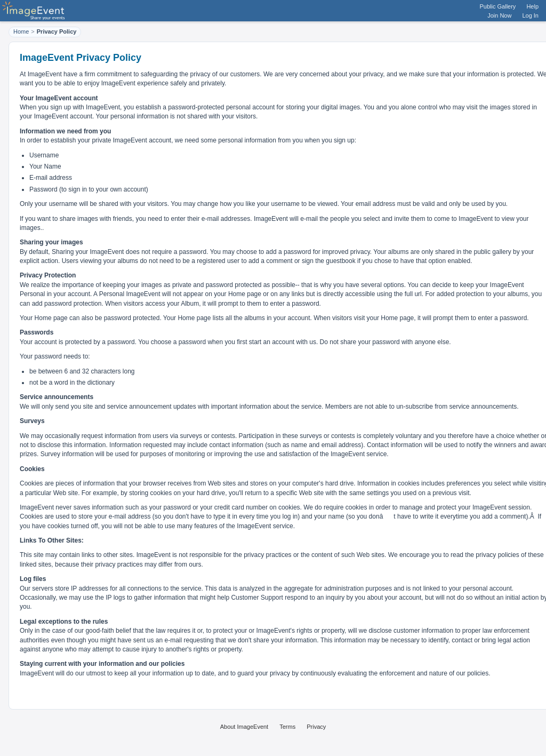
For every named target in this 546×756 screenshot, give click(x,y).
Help (532, 6)
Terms (287, 727)
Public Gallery (498, 6)
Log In (530, 15)
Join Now (499, 15)
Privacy (316, 727)
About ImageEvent (244, 727)
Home (21, 31)
